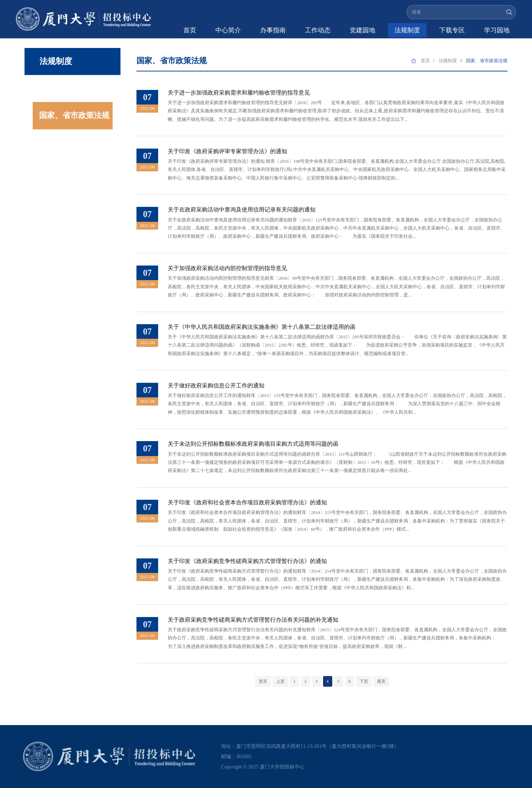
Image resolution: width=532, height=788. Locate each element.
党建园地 (362, 30)
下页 (364, 681)
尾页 (381, 681)
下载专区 (452, 30)
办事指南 (273, 30)
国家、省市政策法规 (74, 116)
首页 (190, 30)
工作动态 (318, 30)
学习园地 (497, 30)
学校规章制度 (63, 89)
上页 (280, 681)
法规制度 (407, 30)
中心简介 (228, 30)
